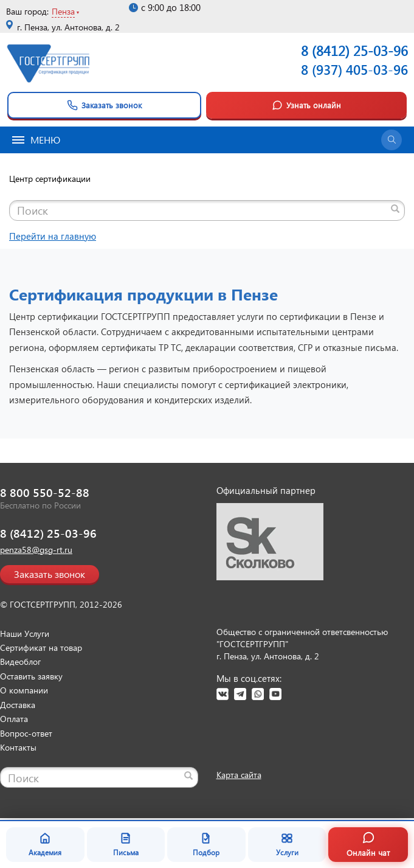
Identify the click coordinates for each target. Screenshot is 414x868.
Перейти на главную (53, 236)
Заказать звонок (104, 105)
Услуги (287, 844)
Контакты (18, 747)
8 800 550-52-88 (45, 492)
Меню (36, 140)
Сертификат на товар (41, 648)
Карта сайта (239, 775)
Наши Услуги (25, 634)
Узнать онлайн (306, 105)
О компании (24, 690)
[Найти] (395, 209)
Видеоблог (20, 661)
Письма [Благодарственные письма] (126, 844)
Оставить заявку (31, 676)
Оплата (14, 719)
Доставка (18, 705)
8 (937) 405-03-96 (354, 69)
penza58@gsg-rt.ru (36, 550)
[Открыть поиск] (392, 140)
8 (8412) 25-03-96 (48, 533)
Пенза (63, 11)
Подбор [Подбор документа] (206, 844)
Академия (45, 844)
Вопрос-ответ (26, 733)
